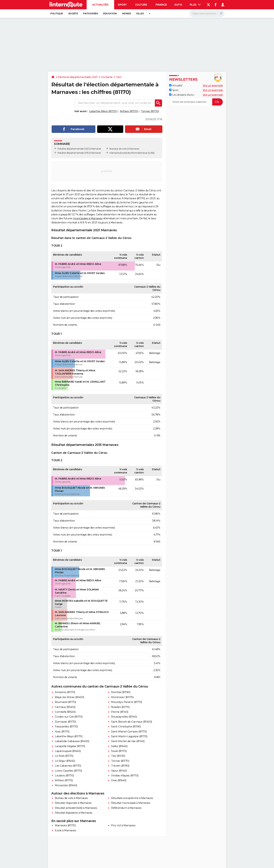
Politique (57, 14)
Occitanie (107, 77)
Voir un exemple (213, 85)
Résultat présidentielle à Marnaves (76, 808)
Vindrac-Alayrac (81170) (125, 776)
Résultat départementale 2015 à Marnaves (79, 153)
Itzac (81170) (62, 732)
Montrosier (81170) (122, 697)
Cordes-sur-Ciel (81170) (69, 717)
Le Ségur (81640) (65, 761)
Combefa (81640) (65, 712)
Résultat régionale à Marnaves (73, 803)
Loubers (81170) (64, 776)
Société (73, 14)
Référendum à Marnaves (126, 808)
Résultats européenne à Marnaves (132, 798)
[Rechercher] (207, 14)
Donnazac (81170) (65, 722)
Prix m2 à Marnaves (123, 825)
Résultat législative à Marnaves (74, 813)
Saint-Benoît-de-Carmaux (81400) (132, 722)
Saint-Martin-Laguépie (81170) (129, 736)
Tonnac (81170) (150, 111)
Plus (195, 5)
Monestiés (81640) (66, 785)
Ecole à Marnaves (65, 830)
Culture (141, 5)
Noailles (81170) (120, 707)
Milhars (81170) (129, 111)
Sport (122, 5)
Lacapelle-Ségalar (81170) (70, 746)
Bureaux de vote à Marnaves (124, 149)
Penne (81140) (120, 712)
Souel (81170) (119, 751)
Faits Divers (90, 14)
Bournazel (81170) (65, 702)
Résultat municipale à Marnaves (131, 803)
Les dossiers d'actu (182, 95)
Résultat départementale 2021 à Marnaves (79, 149)
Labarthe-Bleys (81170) (103, 111)
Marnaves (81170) (65, 825)
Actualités (100, 5)
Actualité (176, 85)
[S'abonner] (196, 102)
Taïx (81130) (118, 756)
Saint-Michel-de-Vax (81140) (128, 741)
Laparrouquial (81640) (68, 751)
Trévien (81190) (120, 766)
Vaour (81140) (119, 771)
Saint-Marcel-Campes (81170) (129, 732)
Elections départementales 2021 (78, 77)
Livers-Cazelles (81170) (68, 771)
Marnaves (114, 153)
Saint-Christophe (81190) (126, 727)
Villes (140, 14)
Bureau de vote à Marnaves (71, 798)
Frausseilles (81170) (66, 727)
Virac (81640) (119, 780)
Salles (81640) (119, 746)
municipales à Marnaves (88, 218)
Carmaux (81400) (65, 707)
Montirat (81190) (121, 692)
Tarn (119, 77)
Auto (178, 5)
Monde (127, 14)
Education (110, 14)
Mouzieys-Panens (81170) (127, 702)
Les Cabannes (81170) (68, 766)
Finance (161, 5)
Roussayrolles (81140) (124, 717)
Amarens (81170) (65, 692)
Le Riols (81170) (64, 756)
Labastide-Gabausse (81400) (72, 741)
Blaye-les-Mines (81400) (69, 697)
